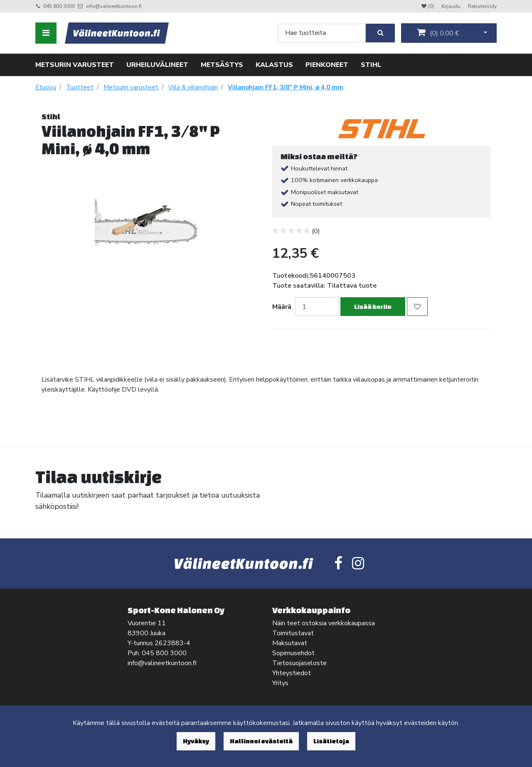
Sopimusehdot (293, 653)
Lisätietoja (331, 741)
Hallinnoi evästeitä (261, 741)
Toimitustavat (293, 633)
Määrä (282, 307)
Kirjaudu (452, 6)
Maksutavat (290, 643)
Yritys (280, 683)
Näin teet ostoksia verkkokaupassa (324, 623)
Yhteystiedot (292, 673)
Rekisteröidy (482, 6)
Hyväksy (196, 741)
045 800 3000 (59, 6)
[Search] (322, 33)
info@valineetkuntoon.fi (114, 6)
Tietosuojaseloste (299, 663)
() (438, 33)
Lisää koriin (373, 307)
